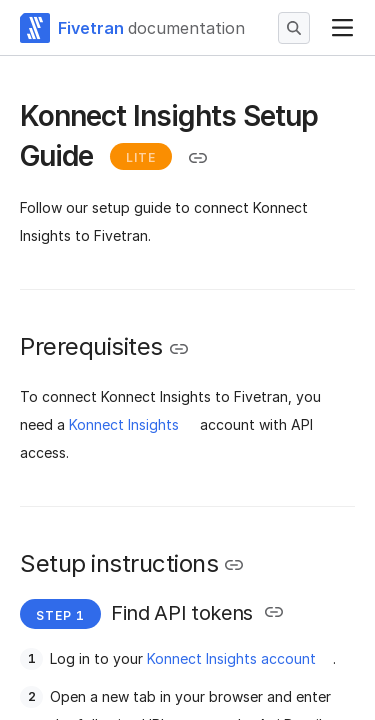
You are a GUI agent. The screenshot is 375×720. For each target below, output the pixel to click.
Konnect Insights (124, 424)
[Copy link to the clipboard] (198, 158)
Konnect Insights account (231, 658)
